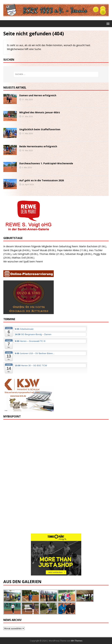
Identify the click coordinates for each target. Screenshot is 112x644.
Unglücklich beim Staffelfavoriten (40, 129)
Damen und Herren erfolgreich (38, 95)
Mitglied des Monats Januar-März (40, 112)
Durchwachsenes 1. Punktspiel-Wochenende (46, 163)
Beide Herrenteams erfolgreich (38, 146)
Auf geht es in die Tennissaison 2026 (42, 180)
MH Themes (77, 641)
